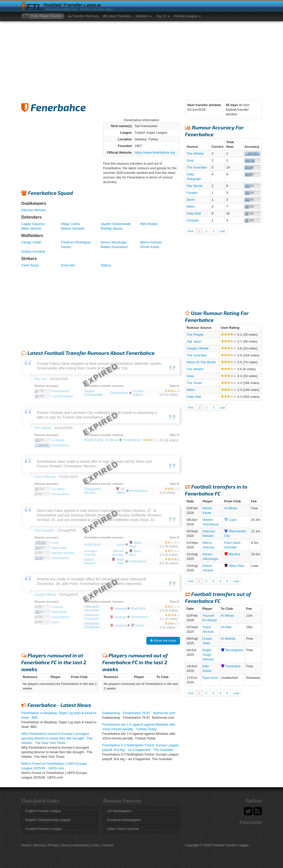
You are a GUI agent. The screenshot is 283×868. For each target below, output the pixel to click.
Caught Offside (198, 348)
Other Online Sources (123, 829)
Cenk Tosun (30, 265)
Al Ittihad (231, 508)
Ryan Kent (210, 678)
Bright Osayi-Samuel (208, 655)
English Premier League (43, 811)
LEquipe (193, 220)
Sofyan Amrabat (33, 251)
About (66, 845)
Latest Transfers (117, 16)
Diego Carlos (70, 224)
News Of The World (201, 362)
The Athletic (195, 154)
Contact (108, 845)
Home (26, 845)
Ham (234, 566)
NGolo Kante (150, 247)
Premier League (187, 16)
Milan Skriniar (31, 228)
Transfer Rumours (84, 16)
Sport (191, 200)
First (191, 231)
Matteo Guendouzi (114, 247)
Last (222, 231)
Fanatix (192, 193)
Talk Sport (194, 341)
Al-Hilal (226, 627)
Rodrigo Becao (112, 228)
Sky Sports (195, 186)
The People (195, 335)
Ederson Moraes (33, 210)
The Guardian (197, 167)
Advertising (81, 845)
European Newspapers (124, 820)
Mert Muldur (149, 224)
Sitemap (39, 845)
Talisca (106, 265)
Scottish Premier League (43, 829)
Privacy (53, 845)
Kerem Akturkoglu (114, 242)
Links (95, 845)
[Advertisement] (141, 60)
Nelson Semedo (73, 228)
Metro (191, 206)
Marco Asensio (151, 242)
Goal (190, 160)
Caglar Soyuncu (33, 224)
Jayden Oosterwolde (116, 224)
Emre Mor (68, 265)
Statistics (144, 16)
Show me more (163, 641)
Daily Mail (194, 213)
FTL (34, 7)
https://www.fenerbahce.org (155, 153)
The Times (194, 383)
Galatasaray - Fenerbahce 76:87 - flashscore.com (139, 713)
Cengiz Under (31, 242)
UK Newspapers (119, 811)
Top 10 (163, 16)
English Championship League (48, 820)
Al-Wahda (228, 639)
